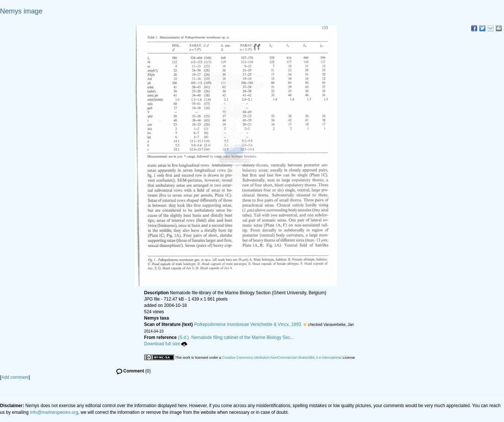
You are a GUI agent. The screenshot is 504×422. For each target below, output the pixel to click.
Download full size (166, 344)
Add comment (15, 377)
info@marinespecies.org (54, 412)
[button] (305, 324)
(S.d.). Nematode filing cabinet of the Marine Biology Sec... (236, 337)
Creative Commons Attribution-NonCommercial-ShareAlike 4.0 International (282, 357)
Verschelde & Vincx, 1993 (248, 324)
